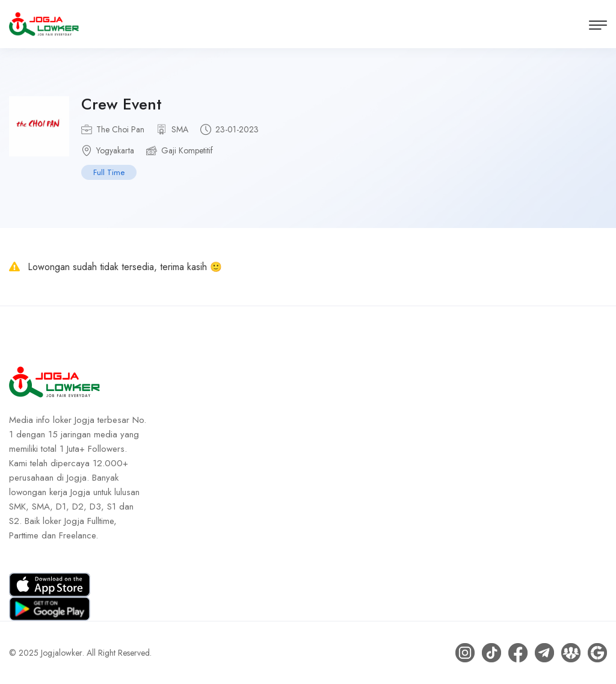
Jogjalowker (62, 653)
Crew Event (122, 104)
